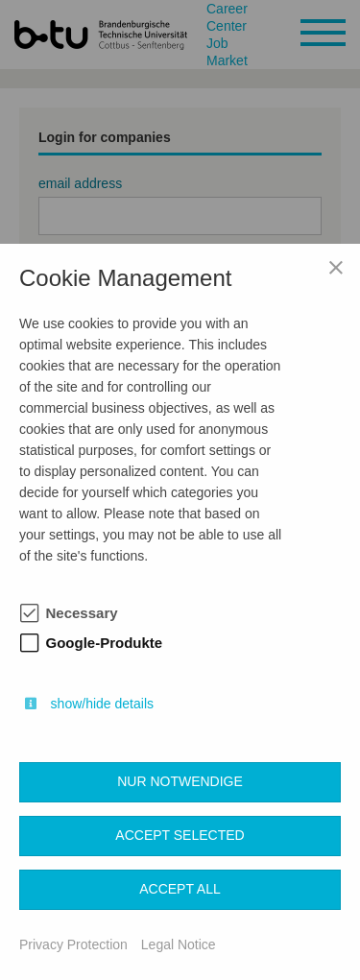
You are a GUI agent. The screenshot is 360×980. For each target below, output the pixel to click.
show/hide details (102, 704)
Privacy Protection (73, 944)
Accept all (180, 889)
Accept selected (180, 835)
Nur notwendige (180, 781)
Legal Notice (179, 944)
